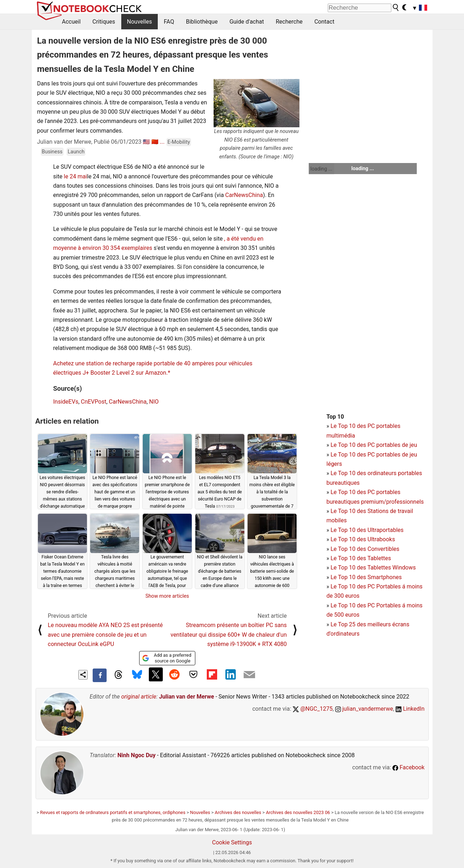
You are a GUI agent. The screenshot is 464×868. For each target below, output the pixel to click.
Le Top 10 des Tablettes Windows (373, 568)
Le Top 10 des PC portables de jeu (374, 445)
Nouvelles (140, 22)
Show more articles (167, 596)
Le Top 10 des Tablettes (361, 558)
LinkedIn (410, 709)
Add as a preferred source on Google (167, 658)
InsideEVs (66, 402)
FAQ (169, 22)
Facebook (408, 767)
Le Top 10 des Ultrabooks (363, 539)
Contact (324, 22)
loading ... (321, 169)
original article (139, 697)
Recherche (289, 22)
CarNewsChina (244, 195)
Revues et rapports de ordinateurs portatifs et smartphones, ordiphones (113, 812)
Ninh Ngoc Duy (136, 755)
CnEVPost (94, 402)
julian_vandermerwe (364, 709)
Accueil (71, 22)
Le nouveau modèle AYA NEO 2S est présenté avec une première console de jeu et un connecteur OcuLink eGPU (105, 635)
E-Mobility (179, 142)
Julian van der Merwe (187, 697)
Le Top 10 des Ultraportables (367, 530)
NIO (154, 402)
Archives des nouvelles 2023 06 (298, 812)
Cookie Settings (232, 842)
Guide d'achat (246, 22)
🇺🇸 (146, 142)
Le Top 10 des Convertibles (365, 549)
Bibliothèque (202, 22)
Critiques (104, 22)
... (162, 142)
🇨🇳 (155, 142)
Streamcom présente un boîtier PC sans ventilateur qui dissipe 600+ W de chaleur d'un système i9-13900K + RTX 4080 (229, 635)
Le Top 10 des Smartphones (366, 577)
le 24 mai (75, 176)
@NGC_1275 (313, 709)
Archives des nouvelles (238, 812)
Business (52, 152)
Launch (76, 152)
